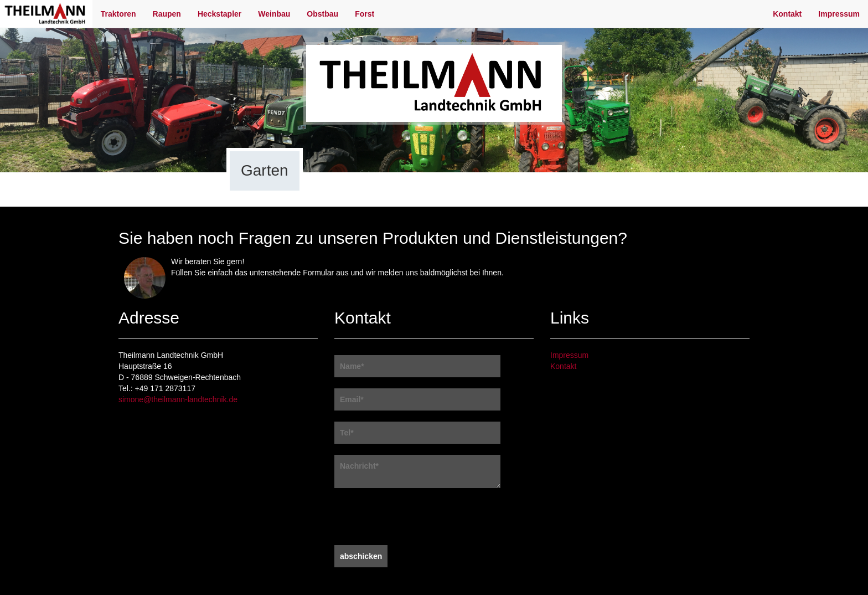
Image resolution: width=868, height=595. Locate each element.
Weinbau (274, 14)
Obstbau (322, 14)
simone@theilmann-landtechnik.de (178, 399)
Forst (365, 14)
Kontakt (787, 14)
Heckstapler (219, 14)
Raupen (167, 14)
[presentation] (418, 518)
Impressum (839, 14)
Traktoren (118, 14)
